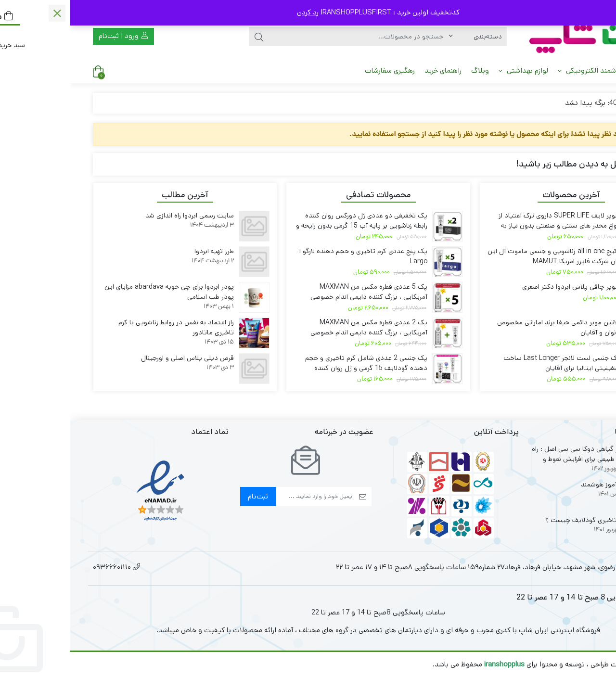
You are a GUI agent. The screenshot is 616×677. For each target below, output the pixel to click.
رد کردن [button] (237, 12)
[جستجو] (289, 37)
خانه (582, 70)
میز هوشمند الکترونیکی (527, 70)
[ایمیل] (244, 497)
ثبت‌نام (188, 496)
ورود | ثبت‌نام (53, 36)
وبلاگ (410, 70)
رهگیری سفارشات (320, 70)
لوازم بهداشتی (453, 70)
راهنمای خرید (373, 70)
